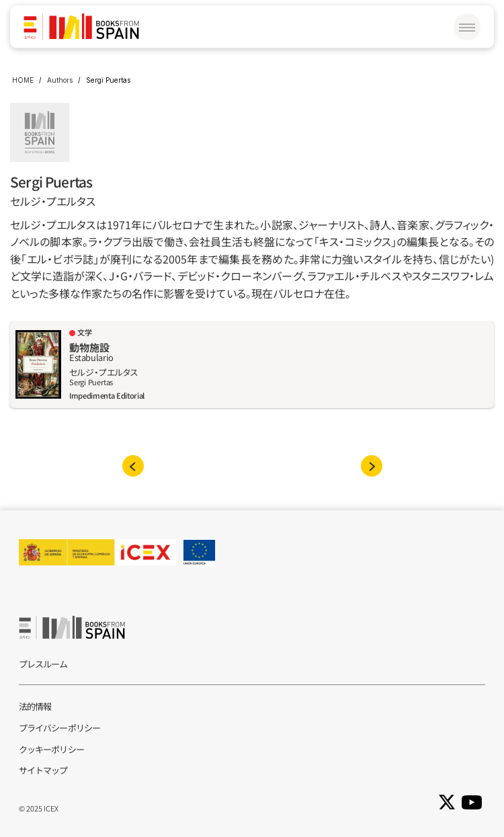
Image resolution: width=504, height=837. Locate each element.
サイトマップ (43, 770)
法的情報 (35, 706)
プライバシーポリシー (59, 728)
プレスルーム (43, 664)
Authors (60, 80)
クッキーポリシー (51, 749)
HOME (23, 80)
